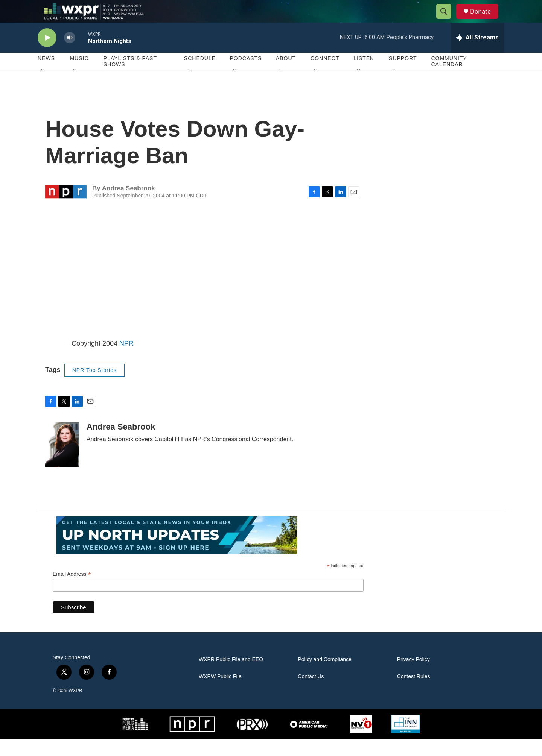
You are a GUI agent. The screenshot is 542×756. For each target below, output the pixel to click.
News (46, 75)
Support (403, 75)
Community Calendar (449, 78)
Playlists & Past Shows (130, 78)
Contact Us (311, 693)
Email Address (72, 591)
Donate (485, 20)
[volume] (70, 55)
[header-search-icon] (447, 20)
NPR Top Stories (94, 387)
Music (79, 75)
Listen (364, 75)
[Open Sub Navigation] (43, 87)
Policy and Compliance (324, 676)
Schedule (200, 75)
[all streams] (477, 55)
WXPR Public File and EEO (231, 676)
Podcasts (246, 75)
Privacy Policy (413, 676)
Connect (325, 75)
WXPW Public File (220, 693)
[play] (47, 55)
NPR (126, 360)
